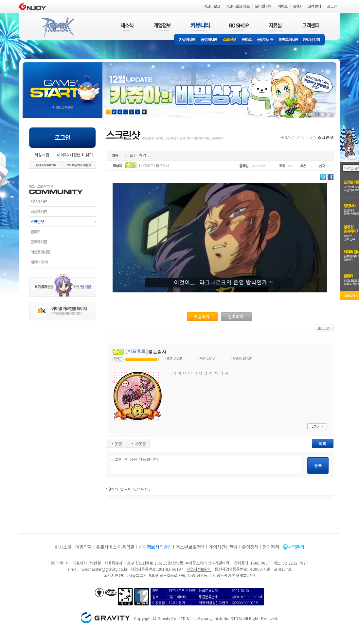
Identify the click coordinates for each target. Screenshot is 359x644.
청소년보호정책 (190, 547)
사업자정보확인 (199, 569)
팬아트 (247, 40)
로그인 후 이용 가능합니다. (207, 465)
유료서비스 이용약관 (115, 547)
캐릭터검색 (63, 262)
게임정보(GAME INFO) (162, 27)
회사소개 (63, 547)
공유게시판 (266, 40)
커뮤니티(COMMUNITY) (200, 27)
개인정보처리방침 (155, 547)
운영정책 (250, 547)
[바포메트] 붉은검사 (154, 166)
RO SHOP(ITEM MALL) (239, 27)
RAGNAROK (57, 27)
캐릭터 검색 (314, 40)
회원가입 (42, 154)
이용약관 (84, 547)
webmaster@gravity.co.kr (104, 569)
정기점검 (271, 547)
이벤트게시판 (289, 40)
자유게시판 (186, 40)
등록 (318, 465)
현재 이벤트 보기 (144, 112)
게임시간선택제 (223, 547)
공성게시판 (209, 40)
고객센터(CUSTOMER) (311, 27)
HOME (286, 137)
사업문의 (296, 547)
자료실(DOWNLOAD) (275, 27)
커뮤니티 (305, 137)
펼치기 (317, 426)
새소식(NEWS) (127, 27)
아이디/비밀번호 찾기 (75, 154)
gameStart (63, 84)
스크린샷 (230, 40)
